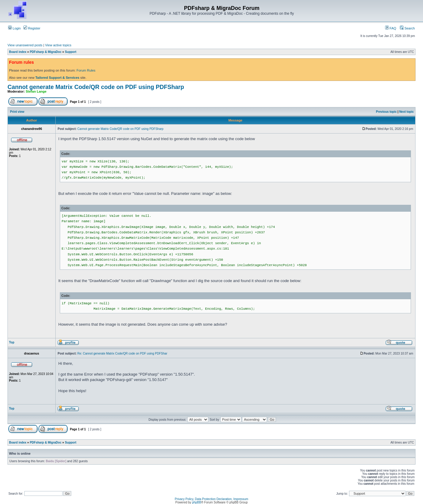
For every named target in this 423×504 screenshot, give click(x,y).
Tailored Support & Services (57, 78)
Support (71, 52)
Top (12, 342)
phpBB (197, 502)
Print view (17, 112)
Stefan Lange (36, 91)
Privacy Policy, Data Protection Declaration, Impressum (211, 499)
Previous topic (386, 112)
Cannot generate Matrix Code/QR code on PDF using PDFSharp (96, 87)
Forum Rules (86, 70)
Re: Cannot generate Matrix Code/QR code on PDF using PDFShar (122, 353)
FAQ (391, 28)
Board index (18, 52)
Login (14, 28)
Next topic (406, 112)
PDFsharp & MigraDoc (46, 52)
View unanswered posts (25, 45)
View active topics (58, 45)
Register (32, 28)
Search (407, 28)
